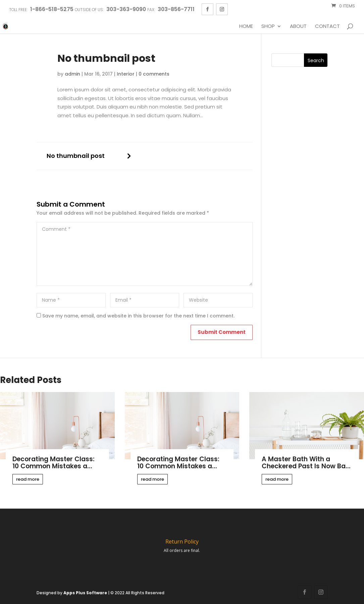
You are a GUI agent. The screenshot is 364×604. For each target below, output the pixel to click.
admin (72, 74)
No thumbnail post (76, 156)
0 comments (154, 74)
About (298, 27)
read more (28, 479)
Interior (126, 74)
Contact (327, 27)
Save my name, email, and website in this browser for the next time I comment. (138, 316)
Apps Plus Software (85, 593)
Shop (268, 27)
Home (246, 27)
